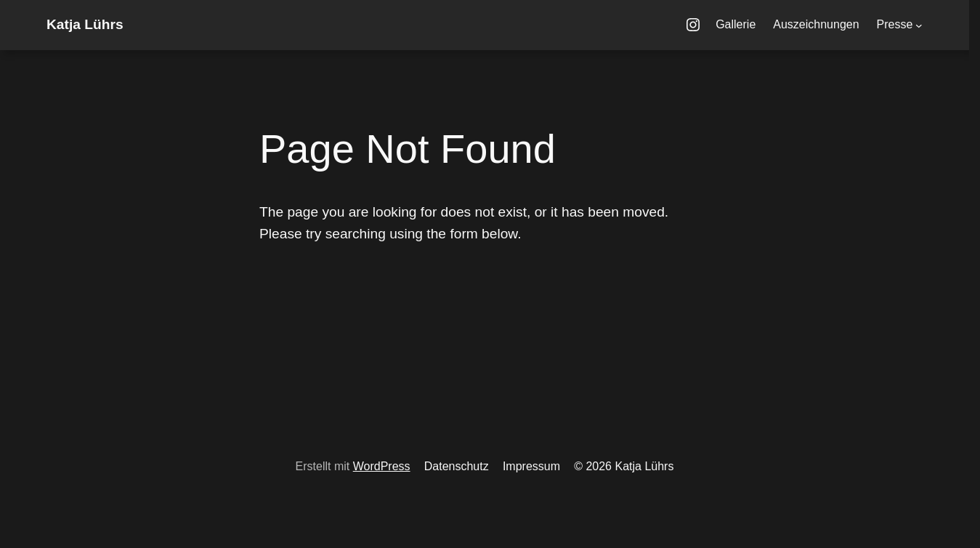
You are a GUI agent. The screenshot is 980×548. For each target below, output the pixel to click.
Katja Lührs (85, 24)
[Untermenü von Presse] (919, 25)
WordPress (382, 466)
